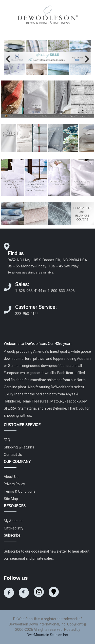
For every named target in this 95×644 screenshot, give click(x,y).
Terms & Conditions (20, 491)
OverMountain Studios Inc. (48, 635)
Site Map (11, 499)
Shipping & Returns (19, 447)
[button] (8, 59)
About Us (11, 477)
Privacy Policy (14, 484)
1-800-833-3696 (61, 291)
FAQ (7, 440)
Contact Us (13, 455)
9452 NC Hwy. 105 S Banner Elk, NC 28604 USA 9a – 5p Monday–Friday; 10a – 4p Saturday (47, 266)
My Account (13, 521)
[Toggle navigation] (48, 34)
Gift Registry (14, 528)
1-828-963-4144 (29, 291)
